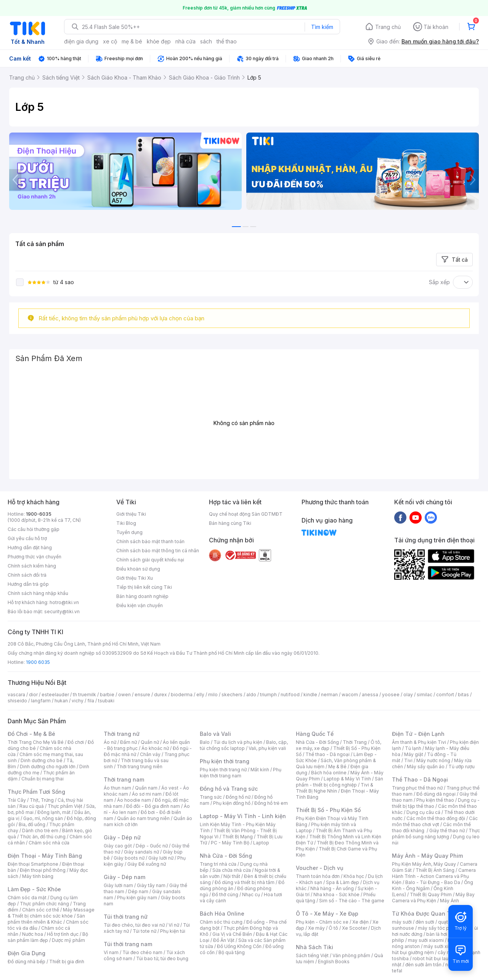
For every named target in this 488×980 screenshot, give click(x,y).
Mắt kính (260, 770)
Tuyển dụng (129, 532)
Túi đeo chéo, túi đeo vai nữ (134, 925)
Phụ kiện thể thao (435, 800)
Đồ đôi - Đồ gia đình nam (153, 806)
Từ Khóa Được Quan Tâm (425, 914)
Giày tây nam (151, 885)
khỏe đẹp (159, 41)
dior (33, 695)
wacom (350, 695)
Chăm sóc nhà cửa (49, 843)
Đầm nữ (128, 742)
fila (91, 701)
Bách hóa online (329, 773)
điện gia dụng (81, 41)
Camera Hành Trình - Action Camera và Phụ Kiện (434, 876)
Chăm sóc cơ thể (41, 910)
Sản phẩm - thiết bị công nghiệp (340, 782)
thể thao (227, 41)
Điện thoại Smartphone (33, 864)
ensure (142, 695)
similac (425, 695)
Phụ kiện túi (173, 931)
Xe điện (360, 922)
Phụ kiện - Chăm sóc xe (322, 922)
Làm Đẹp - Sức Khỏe (34, 889)
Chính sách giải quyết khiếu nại (150, 560)
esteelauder (55, 695)
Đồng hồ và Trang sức (229, 789)
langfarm (41, 701)
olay (408, 695)
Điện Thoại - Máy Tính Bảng (45, 856)
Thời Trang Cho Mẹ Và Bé (36, 742)
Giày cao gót (118, 846)
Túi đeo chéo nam (142, 952)
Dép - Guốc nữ (152, 846)
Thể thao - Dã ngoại (327, 754)
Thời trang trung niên (140, 767)
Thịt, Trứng (42, 800)
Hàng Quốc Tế (315, 734)
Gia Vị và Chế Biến (232, 934)
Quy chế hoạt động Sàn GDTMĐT (246, 514)
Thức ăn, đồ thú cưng (43, 837)
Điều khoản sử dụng (138, 569)
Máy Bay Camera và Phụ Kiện (433, 898)
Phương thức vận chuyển (35, 557)
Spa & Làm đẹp (343, 882)
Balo (205, 742)
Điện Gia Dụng (26, 953)
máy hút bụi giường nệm (432, 949)
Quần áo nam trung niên (143, 818)
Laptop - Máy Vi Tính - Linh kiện (243, 816)
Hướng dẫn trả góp (28, 584)
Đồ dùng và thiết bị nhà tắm (245, 882)
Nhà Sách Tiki (315, 947)
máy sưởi (402, 922)
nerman (329, 695)
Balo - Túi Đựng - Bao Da (433, 882)
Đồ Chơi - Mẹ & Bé (31, 734)
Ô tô (333, 928)
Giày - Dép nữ (122, 837)
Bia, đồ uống (32, 824)
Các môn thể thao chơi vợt (435, 821)
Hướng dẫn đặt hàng (30, 548)
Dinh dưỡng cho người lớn (48, 767)
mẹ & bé (132, 41)
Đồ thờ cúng (225, 894)
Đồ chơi (76, 742)
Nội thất (232, 876)
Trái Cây (17, 800)
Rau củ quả (32, 806)
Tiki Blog (126, 523)
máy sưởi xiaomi (441, 946)
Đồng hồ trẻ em (271, 803)
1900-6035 (39, 514)
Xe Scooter (355, 928)
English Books (334, 962)
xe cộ (110, 41)
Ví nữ (174, 925)
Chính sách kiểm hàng (32, 566)
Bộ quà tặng (232, 952)
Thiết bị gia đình (67, 962)
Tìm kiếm (322, 27)
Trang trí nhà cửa (218, 864)
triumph (268, 695)
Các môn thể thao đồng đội (436, 818)
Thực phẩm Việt (65, 806)
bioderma (182, 695)
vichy (78, 701)
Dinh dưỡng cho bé (42, 760)
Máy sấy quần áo (426, 767)
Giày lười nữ (161, 858)
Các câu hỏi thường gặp (34, 529)
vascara (16, 695)
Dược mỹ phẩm (68, 940)
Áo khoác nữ (155, 748)
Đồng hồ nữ (238, 797)
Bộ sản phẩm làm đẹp (48, 937)
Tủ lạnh (413, 748)
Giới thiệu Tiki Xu (135, 578)
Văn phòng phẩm (351, 955)
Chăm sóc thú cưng (221, 922)
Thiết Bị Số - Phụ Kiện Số (328, 810)
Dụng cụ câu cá (423, 812)
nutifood (290, 695)
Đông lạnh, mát (54, 812)
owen (124, 695)
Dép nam (138, 891)
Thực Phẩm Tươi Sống (36, 792)
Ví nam (111, 952)
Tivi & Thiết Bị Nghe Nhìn (335, 788)
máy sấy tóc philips (439, 928)
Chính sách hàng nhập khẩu (38, 593)
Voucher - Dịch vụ (319, 868)
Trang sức (211, 797)
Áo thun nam (117, 788)
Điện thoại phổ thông (43, 870)
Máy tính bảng (38, 876)
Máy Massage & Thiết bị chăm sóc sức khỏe (51, 913)
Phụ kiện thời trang (225, 761)
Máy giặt (414, 754)
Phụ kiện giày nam (137, 898)
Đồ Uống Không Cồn (239, 946)
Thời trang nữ (122, 734)
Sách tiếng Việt (312, 955)
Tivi (408, 760)
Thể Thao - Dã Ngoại (420, 779)
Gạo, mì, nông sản (43, 818)
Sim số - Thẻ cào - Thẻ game (352, 901)
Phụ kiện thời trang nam (241, 773)
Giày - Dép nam (124, 877)
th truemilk (84, 695)
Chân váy (150, 754)
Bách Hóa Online (222, 914)
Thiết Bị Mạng (238, 837)
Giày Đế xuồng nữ (147, 864)
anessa (370, 695)
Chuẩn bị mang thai (43, 779)
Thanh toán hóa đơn (318, 876)
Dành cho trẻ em (40, 831)
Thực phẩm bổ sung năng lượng (436, 834)
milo (213, 695)
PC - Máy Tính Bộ (230, 843)
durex (161, 695)
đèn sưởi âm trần (423, 965)
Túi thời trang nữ (126, 917)
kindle (310, 695)
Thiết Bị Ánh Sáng (435, 870)
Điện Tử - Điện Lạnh (418, 734)
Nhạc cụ (251, 894)
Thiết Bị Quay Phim (431, 894)
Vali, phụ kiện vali (267, 748)
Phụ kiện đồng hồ (232, 803)
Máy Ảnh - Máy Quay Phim (427, 856)
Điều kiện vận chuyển (140, 605)
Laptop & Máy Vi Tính (347, 779)
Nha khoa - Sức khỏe (336, 894)
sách (206, 41)
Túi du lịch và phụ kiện (238, 742)
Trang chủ (388, 27)
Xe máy (316, 928)
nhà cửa (185, 41)
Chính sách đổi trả (27, 575)
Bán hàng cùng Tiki (230, 523)
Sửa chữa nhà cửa (232, 870)
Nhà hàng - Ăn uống (332, 888)
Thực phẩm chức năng (44, 904)
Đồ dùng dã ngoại (436, 794)
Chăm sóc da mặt (27, 898)
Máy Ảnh (449, 901)
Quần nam (146, 788)
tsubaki (106, 701)
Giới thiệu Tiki (131, 514)
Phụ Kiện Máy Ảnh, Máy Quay (424, 864)
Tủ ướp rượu (462, 767)
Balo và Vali (215, 734)
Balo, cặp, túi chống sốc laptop (244, 745)
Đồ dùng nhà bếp (26, 962)
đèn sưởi (425, 922)
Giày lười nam (118, 885)
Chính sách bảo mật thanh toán (150, 541)
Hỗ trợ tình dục (63, 934)
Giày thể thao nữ (447, 831)
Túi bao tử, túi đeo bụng (162, 958)
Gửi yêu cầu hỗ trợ (27, 538)
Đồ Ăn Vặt (224, 940)
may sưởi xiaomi (426, 940)
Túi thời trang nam (128, 944)
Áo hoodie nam (134, 800)
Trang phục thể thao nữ (417, 788)
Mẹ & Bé (337, 767)
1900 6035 (38, 662)
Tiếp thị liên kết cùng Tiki (144, 587)
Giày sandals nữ (141, 852)
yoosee (391, 695)
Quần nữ (150, 742)
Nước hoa (33, 934)
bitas (463, 695)
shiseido (17, 701)
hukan (61, 701)
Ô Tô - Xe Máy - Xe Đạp (327, 914)
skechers (232, 695)
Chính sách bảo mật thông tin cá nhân (158, 551)
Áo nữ (110, 742)
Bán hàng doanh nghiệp (142, 596)
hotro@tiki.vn (64, 602)
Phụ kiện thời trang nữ (223, 770)
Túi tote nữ (144, 931)
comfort (445, 695)
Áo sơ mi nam (147, 794)
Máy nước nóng (433, 760)
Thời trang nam (124, 779)
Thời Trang (355, 742)
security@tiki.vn (62, 612)
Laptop (261, 843)
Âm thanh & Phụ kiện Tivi (419, 742)
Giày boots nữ (129, 858)
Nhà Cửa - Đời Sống (226, 856)
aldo (251, 695)
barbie (107, 695)
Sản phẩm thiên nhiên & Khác (46, 919)
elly (200, 695)
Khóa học (354, 876)
